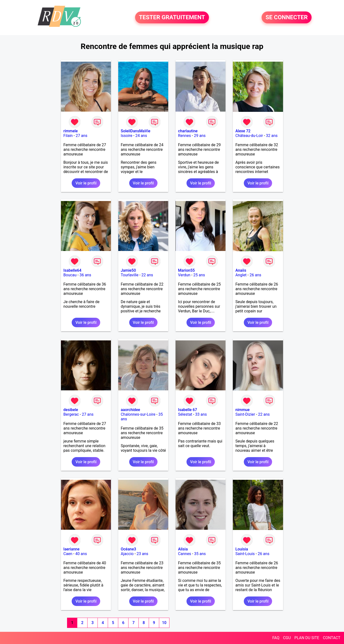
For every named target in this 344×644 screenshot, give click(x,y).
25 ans (199, 275)
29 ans (200, 136)
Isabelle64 (72, 270)
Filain (68, 136)
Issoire (127, 136)
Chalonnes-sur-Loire (138, 414)
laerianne (71, 549)
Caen (68, 554)
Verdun (184, 275)
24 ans (141, 136)
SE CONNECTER (287, 18)
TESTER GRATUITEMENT (172, 18)
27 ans (81, 136)
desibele (71, 410)
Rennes (184, 136)
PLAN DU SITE (307, 638)
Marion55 (186, 270)
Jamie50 (128, 270)
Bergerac (71, 414)
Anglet (241, 275)
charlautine (188, 131)
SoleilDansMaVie (135, 131)
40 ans (81, 554)
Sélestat (185, 414)
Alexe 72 (243, 131)
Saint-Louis (245, 554)
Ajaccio (127, 554)
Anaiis (241, 270)
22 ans (147, 275)
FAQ (276, 638)
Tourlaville (130, 275)
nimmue (242, 410)
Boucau (70, 275)
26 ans (256, 275)
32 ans (272, 136)
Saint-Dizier (245, 414)
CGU (287, 638)
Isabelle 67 (187, 410)
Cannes (185, 554)
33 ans (201, 414)
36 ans (85, 275)
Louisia (242, 549)
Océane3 (128, 549)
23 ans (142, 554)
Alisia (183, 549)
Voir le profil (86, 183)
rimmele (71, 131)
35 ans (200, 554)
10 (164, 623)
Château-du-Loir (249, 136)
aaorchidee (130, 410)
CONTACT (332, 638)
